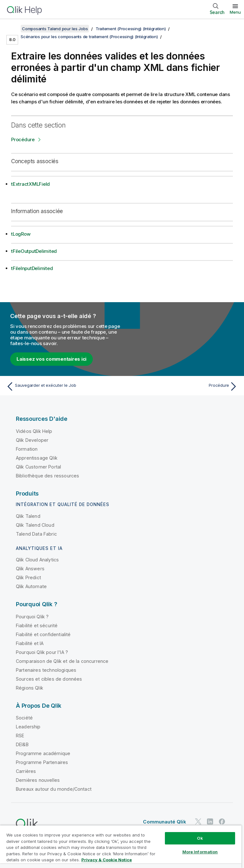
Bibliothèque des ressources (47, 476)
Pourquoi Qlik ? (32, 617)
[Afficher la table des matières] (13, 29)
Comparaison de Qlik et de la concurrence (62, 661)
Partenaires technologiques (46, 670)
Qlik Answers (30, 569)
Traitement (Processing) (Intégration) (131, 29)
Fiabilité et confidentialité (43, 634)
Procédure (23, 139)
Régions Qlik (30, 688)
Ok (200, 838)
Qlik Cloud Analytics (37, 560)
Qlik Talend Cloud (35, 525)
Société (24, 718)
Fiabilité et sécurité (37, 625)
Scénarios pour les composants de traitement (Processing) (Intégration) (89, 37)
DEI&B (22, 744)
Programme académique (43, 753)
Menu (235, 12)
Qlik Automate (31, 586)
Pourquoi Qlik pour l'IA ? (42, 652)
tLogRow (21, 234)
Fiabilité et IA (30, 643)
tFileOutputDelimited (34, 251)
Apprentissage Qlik (37, 458)
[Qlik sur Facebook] (222, 821)
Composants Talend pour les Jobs (55, 29)
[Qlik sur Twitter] (198, 821)
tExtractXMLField (30, 184)
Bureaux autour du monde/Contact (54, 789)
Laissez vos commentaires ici (51, 359)
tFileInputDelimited (32, 268)
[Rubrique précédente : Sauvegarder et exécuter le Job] (62, 386)
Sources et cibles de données (49, 679)
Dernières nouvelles (38, 780)
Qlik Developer (32, 440)
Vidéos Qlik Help (34, 431)
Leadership (28, 727)
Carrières (26, 771)
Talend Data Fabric (36, 534)
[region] (121, 847)
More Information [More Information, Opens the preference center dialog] (200, 852)
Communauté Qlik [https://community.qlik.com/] (164, 822)
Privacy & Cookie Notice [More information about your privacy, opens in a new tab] (107, 860)
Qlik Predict (28, 577)
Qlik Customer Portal (38, 467)
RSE (20, 736)
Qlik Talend (28, 516)
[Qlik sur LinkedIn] (210, 821)
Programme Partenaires (42, 762)
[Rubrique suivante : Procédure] (182, 386)
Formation (27, 449)
